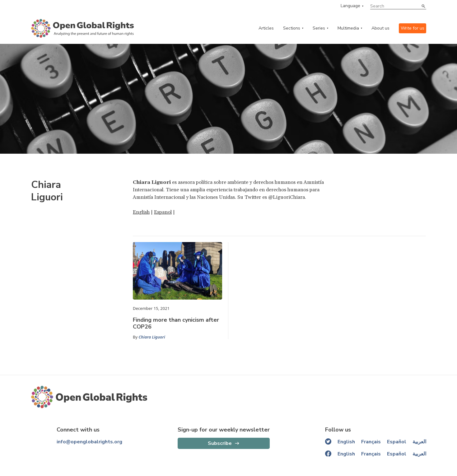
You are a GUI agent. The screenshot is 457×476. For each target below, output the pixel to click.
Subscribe (220, 443)
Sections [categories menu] (292, 28)
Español (397, 442)
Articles (266, 28)
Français (371, 442)
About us (380, 28)
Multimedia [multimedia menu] (348, 28)
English (141, 212)
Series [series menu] (319, 28)
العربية (419, 442)
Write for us (413, 28)
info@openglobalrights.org (89, 442)
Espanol (163, 212)
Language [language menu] (350, 6)
